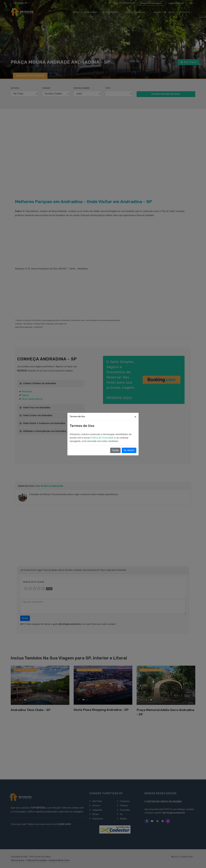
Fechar (115, 450)
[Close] (135, 417)
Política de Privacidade (102, 438)
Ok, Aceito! (129, 450)
